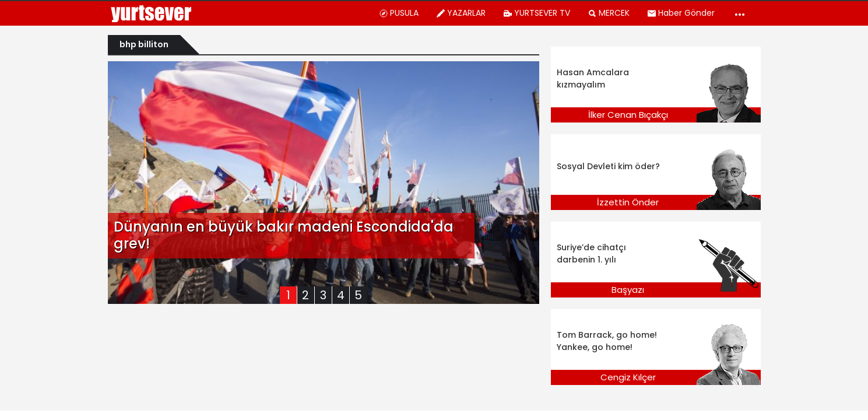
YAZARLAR (461, 13)
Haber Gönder (681, 13)
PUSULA (399, 13)
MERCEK (609, 13)
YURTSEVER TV (537, 13)
